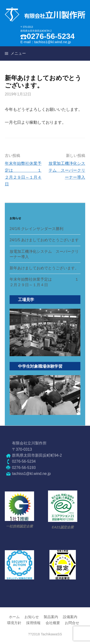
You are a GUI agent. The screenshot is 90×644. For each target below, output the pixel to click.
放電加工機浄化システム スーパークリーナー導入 (67, 170)
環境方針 (14, 623)
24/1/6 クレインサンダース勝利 (36, 229)
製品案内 (51, 617)
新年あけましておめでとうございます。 (44, 268)
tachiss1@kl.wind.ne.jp (53, 42)
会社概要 (53, 623)
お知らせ (32, 617)
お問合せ (72, 623)
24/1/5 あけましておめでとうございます (44, 240)
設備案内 (70, 617)
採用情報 (33, 623)
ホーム (14, 617)
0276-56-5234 (51, 36)
